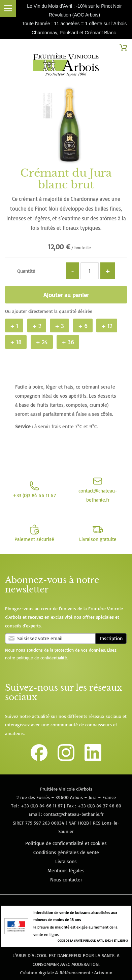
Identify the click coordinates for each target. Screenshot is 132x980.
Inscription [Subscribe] (111, 638)
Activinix (103, 972)
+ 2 (37, 326)
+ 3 (59, 326)
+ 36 (68, 342)
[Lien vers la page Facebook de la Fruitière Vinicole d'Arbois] (39, 759)
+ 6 (83, 326)
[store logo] (66, 66)
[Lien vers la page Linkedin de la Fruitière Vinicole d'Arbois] (93, 759)
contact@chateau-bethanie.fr (74, 814)
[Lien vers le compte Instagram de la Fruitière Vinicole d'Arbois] (66, 759)
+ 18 (16, 342)
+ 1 (14, 326)
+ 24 (42, 342)
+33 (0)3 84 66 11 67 (42, 806)
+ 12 (107, 326)
